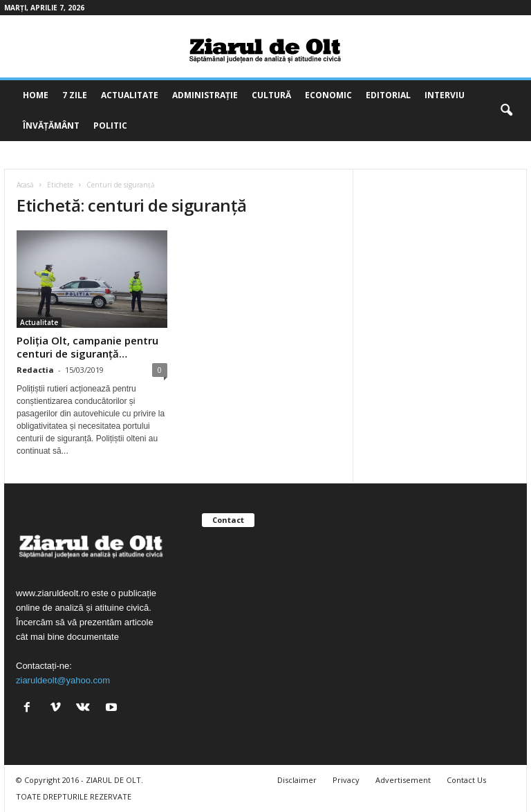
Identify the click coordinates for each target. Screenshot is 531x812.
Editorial (388, 95)
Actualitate (130, 95)
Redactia (35, 370)
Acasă (25, 185)
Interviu (445, 95)
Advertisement (403, 780)
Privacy (346, 780)
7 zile (75, 95)
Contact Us (466, 780)
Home (36, 95)
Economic (328, 95)
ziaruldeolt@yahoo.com (63, 680)
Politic (110, 126)
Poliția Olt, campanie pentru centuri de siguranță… (87, 347)
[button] (506, 111)
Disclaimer (297, 780)
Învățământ (51, 126)
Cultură (271, 95)
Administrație (205, 95)
